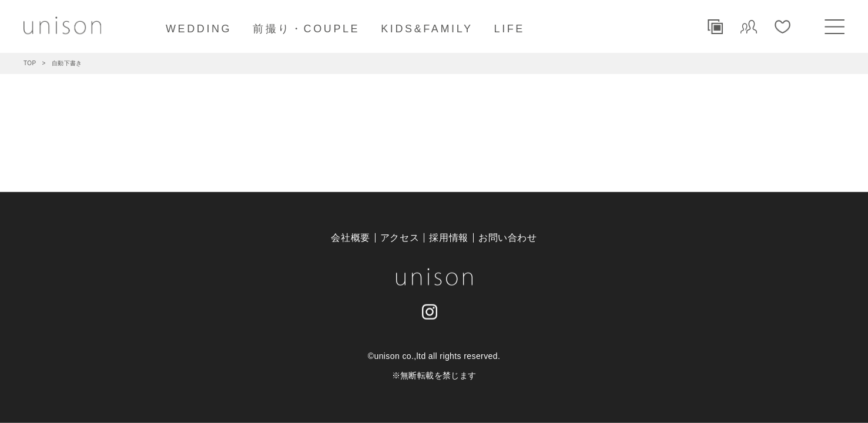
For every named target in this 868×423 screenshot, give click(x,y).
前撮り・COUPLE (306, 29)
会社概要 (351, 238)
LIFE (510, 29)
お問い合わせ (508, 238)
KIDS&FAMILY (427, 29)
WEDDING (199, 29)
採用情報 (449, 238)
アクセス (400, 238)
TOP (30, 63)
